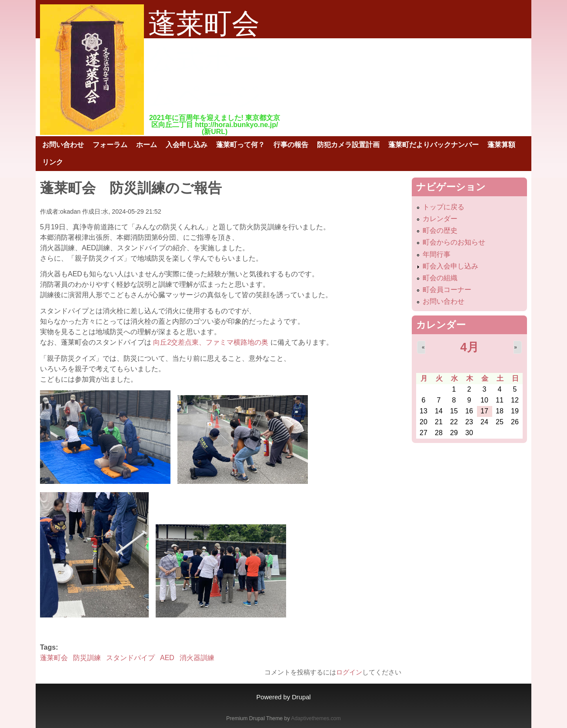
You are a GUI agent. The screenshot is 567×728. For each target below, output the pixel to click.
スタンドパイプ (130, 658)
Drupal (301, 697)
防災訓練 (87, 658)
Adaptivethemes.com (316, 718)
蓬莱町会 (54, 658)
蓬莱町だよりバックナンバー (434, 145)
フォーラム (110, 145)
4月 (469, 347)
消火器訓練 (197, 658)
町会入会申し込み (450, 266)
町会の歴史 (440, 230)
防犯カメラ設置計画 (348, 145)
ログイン (349, 672)
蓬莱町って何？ (240, 145)
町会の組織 (440, 278)
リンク (53, 162)
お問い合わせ (63, 145)
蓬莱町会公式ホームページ (205, 60)
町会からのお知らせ (454, 242)
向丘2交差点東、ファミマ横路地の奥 (212, 342)
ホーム (147, 145)
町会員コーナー (447, 290)
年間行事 (437, 254)
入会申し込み (187, 145)
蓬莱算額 (501, 145)
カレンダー (440, 219)
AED (167, 658)
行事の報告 (291, 145)
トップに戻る (444, 207)
